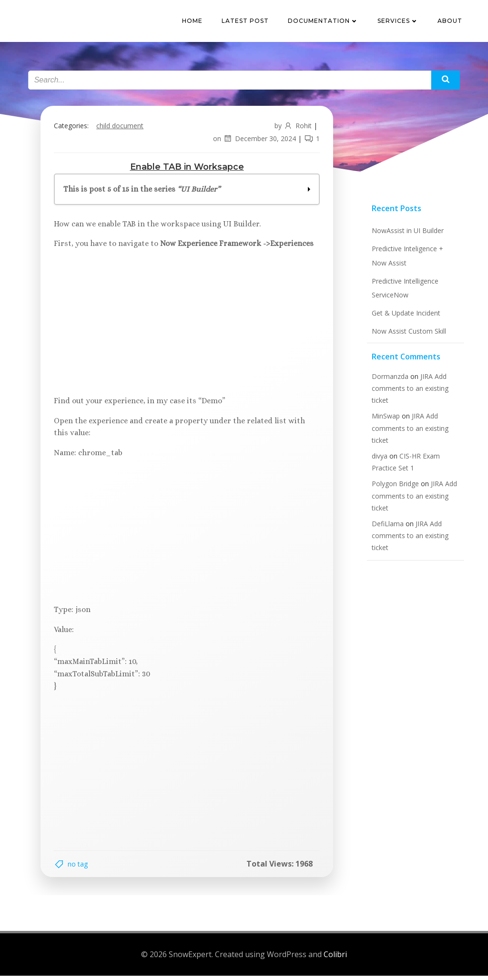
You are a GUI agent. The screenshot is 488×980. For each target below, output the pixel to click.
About (451, 21)
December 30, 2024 (258, 141)
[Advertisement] (187, 327)
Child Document (122, 128)
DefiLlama (386, 528)
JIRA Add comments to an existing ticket (409, 393)
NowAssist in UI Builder (406, 235)
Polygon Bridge (394, 488)
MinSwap (384, 421)
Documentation (324, 21)
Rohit (296, 128)
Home (193, 21)
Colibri (335, 959)
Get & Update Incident (405, 317)
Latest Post (246, 21)
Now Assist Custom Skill (407, 335)
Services (399, 21)
